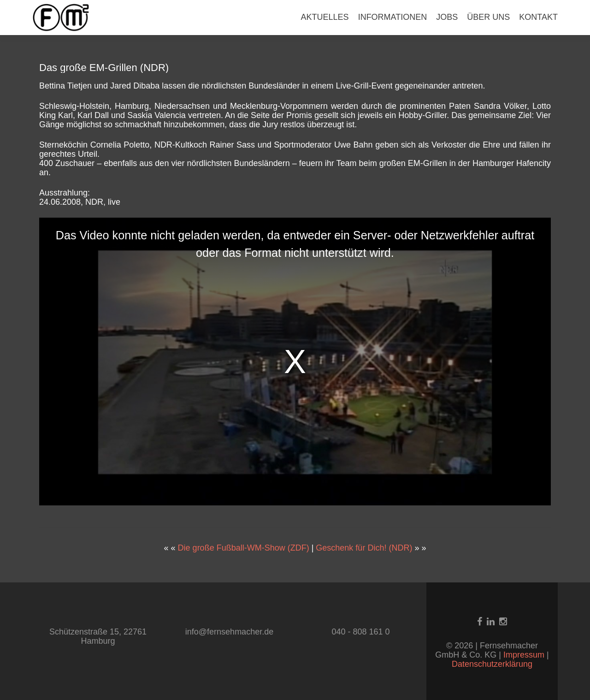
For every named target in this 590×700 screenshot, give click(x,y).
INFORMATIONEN (393, 17)
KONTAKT (538, 17)
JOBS (447, 17)
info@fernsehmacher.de (229, 632)
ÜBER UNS (488, 17)
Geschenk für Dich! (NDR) (364, 548)
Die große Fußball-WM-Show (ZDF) (244, 548)
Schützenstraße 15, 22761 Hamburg (98, 636)
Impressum (525, 655)
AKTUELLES (325, 17)
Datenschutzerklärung (492, 664)
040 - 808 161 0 (360, 632)
